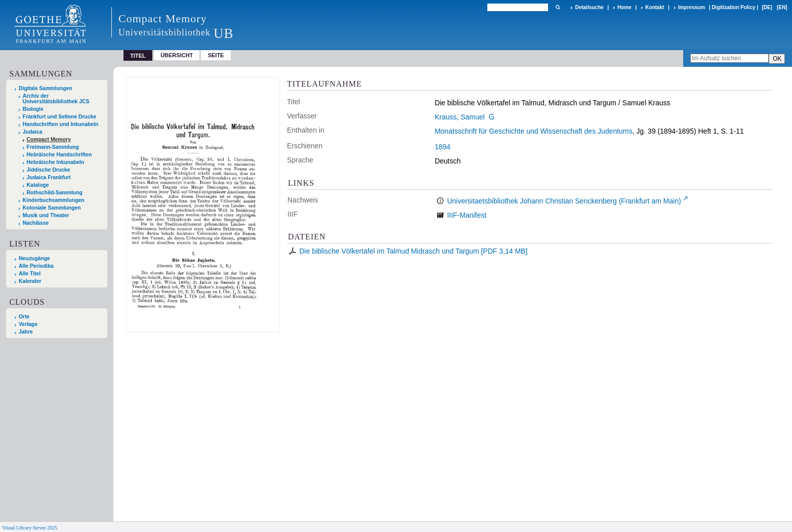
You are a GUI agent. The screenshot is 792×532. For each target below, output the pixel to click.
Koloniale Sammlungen (52, 208)
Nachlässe (36, 223)
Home (624, 7)
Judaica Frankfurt (49, 177)
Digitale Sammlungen (46, 88)
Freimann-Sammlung (53, 147)
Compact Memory (49, 139)
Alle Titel (30, 274)
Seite (216, 55)
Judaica (33, 132)
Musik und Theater (46, 215)
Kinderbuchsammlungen (54, 200)
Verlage (28, 324)
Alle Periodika (36, 266)
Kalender (30, 281)
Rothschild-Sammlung (55, 193)
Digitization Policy (733, 7)
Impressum (692, 7)
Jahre (26, 332)
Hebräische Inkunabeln (56, 162)
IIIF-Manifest (467, 215)
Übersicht (177, 55)
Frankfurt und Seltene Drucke (60, 117)
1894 (443, 147)
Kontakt (655, 7)
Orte (24, 317)
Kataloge (38, 185)
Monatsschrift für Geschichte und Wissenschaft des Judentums (534, 131)
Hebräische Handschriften (59, 155)
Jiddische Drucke (49, 170)
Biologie (33, 109)
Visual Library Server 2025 (30, 528)
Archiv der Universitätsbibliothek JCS (56, 99)
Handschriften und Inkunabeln (61, 124)
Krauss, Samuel (460, 117)
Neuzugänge (34, 258)
